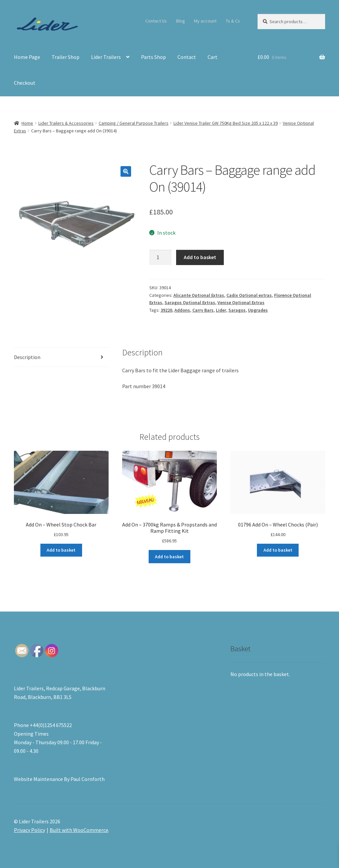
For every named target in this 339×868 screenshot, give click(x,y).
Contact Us (156, 21)
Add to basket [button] (61, 550)
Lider (221, 310)
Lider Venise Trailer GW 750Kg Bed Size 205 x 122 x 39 (226, 123)
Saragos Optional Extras (190, 302)
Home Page (27, 57)
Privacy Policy (29, 830)
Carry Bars (203, 310)
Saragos (237, 310)
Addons (182, 310)
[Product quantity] (161, 257)
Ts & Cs (233, 21)
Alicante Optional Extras (199, 295)
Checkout (25, 83)
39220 (166, 310)
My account (205, 21)
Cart (213, 57)
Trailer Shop (66, 57)
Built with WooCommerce (79, 830)
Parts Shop (153, 57)
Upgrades (258, 310)
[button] (126, 171)
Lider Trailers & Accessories (66, 123)
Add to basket (200, 257)
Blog (181, 21)
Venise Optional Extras (241, 302)
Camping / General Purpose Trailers (134, 123)
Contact (187, 57)
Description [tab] (27, 357)
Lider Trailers (106, 57)
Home (27, 123)
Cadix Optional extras (249, 295)
